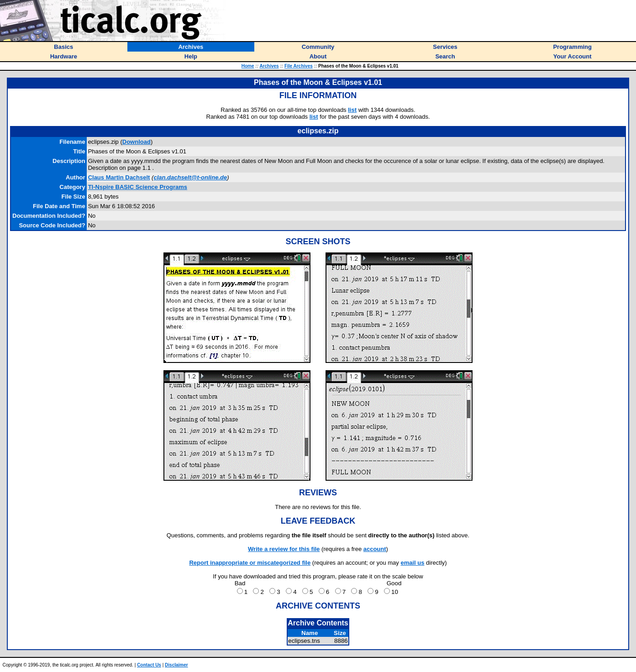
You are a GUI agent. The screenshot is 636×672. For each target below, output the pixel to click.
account (375, 549)
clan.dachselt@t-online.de (190, 177)
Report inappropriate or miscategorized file (250, 563)
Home (248, 66)
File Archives (299, 66)
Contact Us (149, 665)
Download (137, 142)
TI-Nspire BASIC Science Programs (138, 187)
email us (412, 563)
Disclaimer (176, 665)
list (352, 110)
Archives (269, 66)
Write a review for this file (284, 549)
